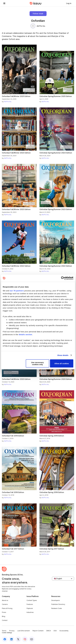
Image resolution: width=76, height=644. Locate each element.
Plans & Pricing (7, 608)
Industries (30, 612)
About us (5, 600)
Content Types (32, 600)
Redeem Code (57, 608)
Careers (5, 604)
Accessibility (64, 631)
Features (30, 604)
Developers (56, 600)
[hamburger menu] (4, 3)
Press (4, 612)
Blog (4, 616)
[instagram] (25, 639)
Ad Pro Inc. (38, 26)
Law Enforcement (24, 631)
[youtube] (32, 639)
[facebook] (5, 639)
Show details (63, 355)
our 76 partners (17, 291)
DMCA (49, 631)
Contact (5, 620)
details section (25, 334)
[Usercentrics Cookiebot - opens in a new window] (63, 278)
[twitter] (18, 639)
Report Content (38, 631)
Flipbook (30, 608)
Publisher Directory (58, 604)
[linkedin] (11, 639)
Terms (4, 631)
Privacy (12, 631)
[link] (69, 3)
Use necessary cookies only (37, 363)
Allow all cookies (62, 363)
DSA (55, 631)
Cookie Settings (7, 633)
